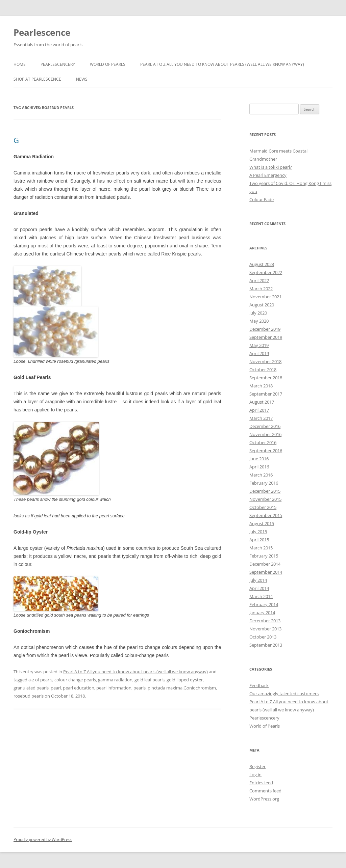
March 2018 (261, 386)
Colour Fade (262, 199)
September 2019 (266, 337)
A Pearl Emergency (268, 175)
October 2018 (263, 370)
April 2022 (259, 280)
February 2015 (264, 556)
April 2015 (259, 540)
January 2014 (262, 613)
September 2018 (266, 378)
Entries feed (261, 783)
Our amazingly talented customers (284, 694)
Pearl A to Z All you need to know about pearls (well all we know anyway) (222, 64)
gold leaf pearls (150, 680)
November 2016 (265, 434)
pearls (140, 688)
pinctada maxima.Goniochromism (182, 688)
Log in (255, 775)
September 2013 (266, 645)
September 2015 (266, 515)
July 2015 (258, 532)
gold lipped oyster (185, 680)
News (82, 79)
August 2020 (262, 305)
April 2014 (259, 588)
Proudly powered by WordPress (43, 839)
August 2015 (262, 523)
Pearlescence (42, 32)
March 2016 (261, 475)
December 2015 (265, 491)
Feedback (259, 685)
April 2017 (259, 410)
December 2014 (265, 564)
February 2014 (264, 604)
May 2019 (259, 345)
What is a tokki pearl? (271, 167)
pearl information (114, 688)
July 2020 (258, 313)
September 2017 (266, 394)
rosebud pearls (29, 696)
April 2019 (259, 353)
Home (20, 64)
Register (257, 766)
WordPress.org (264, 799)
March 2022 (261, 289)
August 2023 (262, 264)
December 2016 (265, 426)
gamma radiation (115, 680)
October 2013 (263, 637)
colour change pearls (75, 680)
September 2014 (266, 572)
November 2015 (265, 499)
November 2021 (265, 297)
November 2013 (265, 629)
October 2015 (263, 507)
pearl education (79, 688)
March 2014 (261, 596)
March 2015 (261, 548)
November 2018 (265, 361)
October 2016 (263, 442)
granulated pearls (31, 688)
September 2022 (266, 272)
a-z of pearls (40, 680)
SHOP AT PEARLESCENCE (37, 79)
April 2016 (259, 467)
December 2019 (265, 329)
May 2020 (259, 321)
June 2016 (259, 459)
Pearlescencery (58, 64)
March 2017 (261, 418)
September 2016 (266, 451)
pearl (56, 688)
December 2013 (265, 621)
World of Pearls (108, 64)
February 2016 (264, 483)
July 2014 (258, 580)
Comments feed (265, 791)
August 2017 (262, 402)
